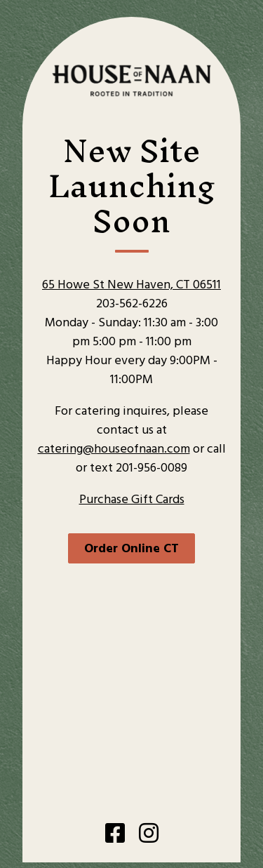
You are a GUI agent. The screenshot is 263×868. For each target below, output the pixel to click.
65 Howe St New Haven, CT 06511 (131, 285)
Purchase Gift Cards (132, 500)
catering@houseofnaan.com (114, 449)
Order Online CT (131, 549)
